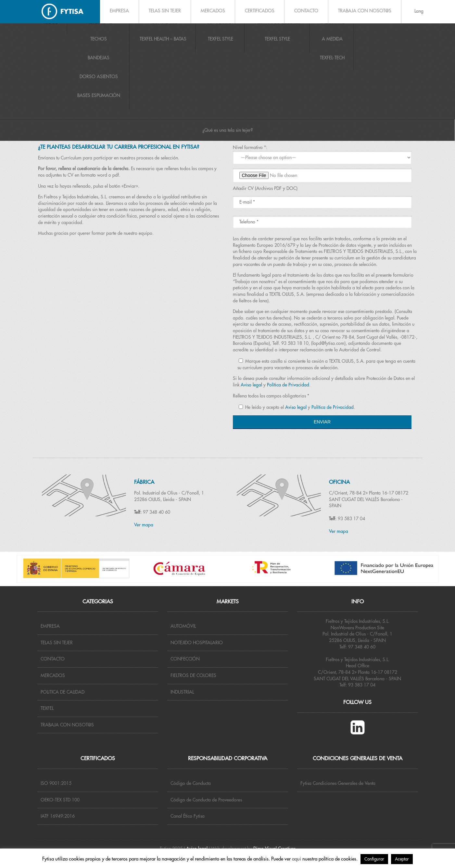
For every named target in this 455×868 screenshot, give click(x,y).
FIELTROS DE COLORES (193, 675)
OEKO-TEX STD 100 (60, 800)
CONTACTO (306, 11)
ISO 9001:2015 (56, 783)
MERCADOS (213, 11)
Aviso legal (251, 385)
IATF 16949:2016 (58, 816)
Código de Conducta (191, 783)
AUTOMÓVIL (183, 626)
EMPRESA (119, 11)
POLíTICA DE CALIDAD (63, 692)
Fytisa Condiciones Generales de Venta (338, 783)
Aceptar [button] (402, 859)
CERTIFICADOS (260, 11)
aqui (297, 859)
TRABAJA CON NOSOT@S (365, 11)
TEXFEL (47, 708)
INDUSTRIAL (182, 692)
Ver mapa (144, 525)
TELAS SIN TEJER (165, 11)
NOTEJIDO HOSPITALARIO (197, 643)
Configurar (374, 859)
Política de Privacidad (288, 385)
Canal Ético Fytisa (188, 816)
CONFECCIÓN (185, 659)
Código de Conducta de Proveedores (206, 800)
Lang (419, 11)
